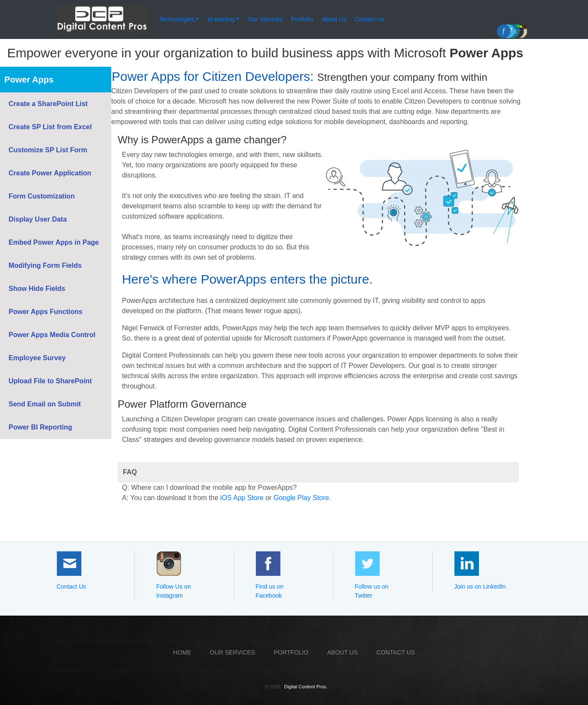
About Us (334, 19)
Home (182, 652)
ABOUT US (342, 652)
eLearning (221, 19)
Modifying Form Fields (45, 265)
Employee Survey (37, 358)
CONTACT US (396, 652)
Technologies (177, 19)
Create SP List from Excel (50, 127)
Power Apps (29, 80)
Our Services (265, 19)
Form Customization (42, 196)
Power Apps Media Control (52, 335)
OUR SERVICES (232, 652)
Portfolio (302, 19)
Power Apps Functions (46, 312)
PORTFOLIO (291, 652)
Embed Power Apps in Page (54, 242)
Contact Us (370, 19)
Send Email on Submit (45, 404)
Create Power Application (50, 173)
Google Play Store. (302, 498)
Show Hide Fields (37, 289)
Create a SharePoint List (48, 104)
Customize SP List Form (48, 150)
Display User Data (38, 219)
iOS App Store (242, 498)
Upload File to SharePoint (50, 381)
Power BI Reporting (40, 427)
